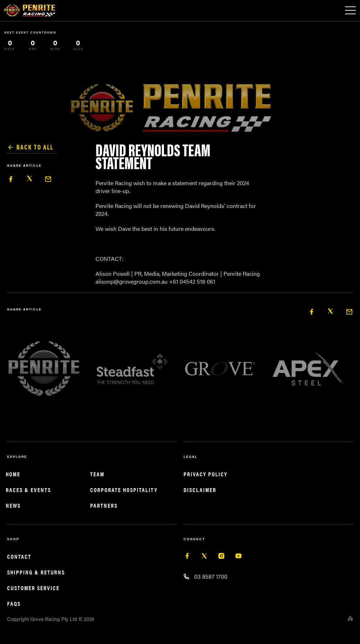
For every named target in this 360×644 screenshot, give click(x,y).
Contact (19, 556)
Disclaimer (200, 490)
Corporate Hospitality (124, 490)
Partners (104, 505)
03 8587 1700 (211, 576)
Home (13, 474)
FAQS (14, 604)
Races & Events (28, 490)
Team (97, 474)
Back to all (30, 147)
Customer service (33, 588)
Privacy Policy (205, 474)
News (13, 505)
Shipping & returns (36, 572)
